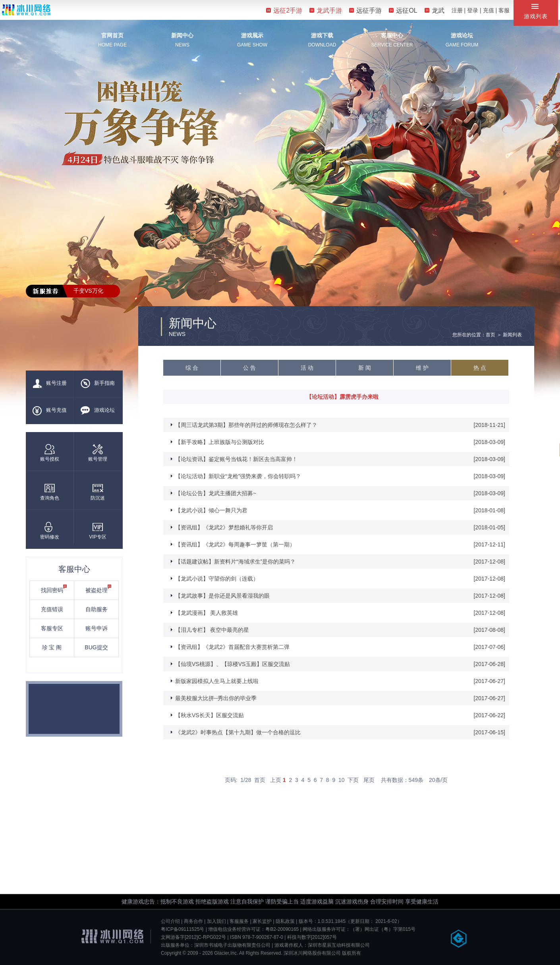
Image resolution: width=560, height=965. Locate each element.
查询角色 (50, 492)
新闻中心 (182, 35)
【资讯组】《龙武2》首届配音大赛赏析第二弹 (232, 647)
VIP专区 (98, 531)
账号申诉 (97, 628)
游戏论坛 (462, 35)
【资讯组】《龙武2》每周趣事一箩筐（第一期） (235, 544)
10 (342, 780)
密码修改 (50, 531)
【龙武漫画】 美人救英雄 (207, 613)
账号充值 (50, 411)
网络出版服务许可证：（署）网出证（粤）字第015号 (359, 929)
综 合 (192, 368)
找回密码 (54, 589)
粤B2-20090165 (282, 929)
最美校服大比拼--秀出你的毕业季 (216, 698)
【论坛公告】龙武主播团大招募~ (216, 493)
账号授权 (50, 453)
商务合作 (193, 921)
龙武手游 (326, 11)
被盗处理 (98, 589)
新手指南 (98, 384)
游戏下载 (322, 35)
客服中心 (392, 35)
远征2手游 (284, 11)
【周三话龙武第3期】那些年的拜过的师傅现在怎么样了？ (246, 425)
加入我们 (216, 921)
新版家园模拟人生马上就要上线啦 (217, 681)
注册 (457, 10)
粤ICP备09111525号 (182, 929)
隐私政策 (285, 921)
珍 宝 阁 (52, 647)
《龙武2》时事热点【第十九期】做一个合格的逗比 (238, 732)
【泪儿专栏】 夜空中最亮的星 (212, 630)
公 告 (249, 368)
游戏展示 (252, 35)
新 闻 (365, 368)
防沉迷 (98, 492)
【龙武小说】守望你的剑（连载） (217, 579)
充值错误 (52, 609)
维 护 (422, 368)
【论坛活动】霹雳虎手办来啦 (342, 397)
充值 (489, 10)
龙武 (434, 11)
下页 (353, 780)
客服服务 (239, 921)
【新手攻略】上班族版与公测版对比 (220, 442)
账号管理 (98, 453)
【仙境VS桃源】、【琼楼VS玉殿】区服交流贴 (233, 664)
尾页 (369, 780)
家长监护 (262, 921)
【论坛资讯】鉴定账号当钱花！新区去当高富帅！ (236, 459)
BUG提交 (96, 647)
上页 (276, 780)
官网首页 (112, 35)
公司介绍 (170, 921)
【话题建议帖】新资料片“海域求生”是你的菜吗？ (235, 562)
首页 (260, 780)
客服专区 (52, 628)
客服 (504, 10)
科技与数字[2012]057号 (312, 937)
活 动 (307, 368)
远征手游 (365, 11)
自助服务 (97, 609)
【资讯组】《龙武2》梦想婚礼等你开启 (224, 527)
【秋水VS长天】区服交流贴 (210, 715)
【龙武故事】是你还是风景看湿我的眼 (222, 596)
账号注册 (50, 384)
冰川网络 (26, 10)
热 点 (480, 368)
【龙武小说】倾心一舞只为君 (211, 510)
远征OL (403, 11)
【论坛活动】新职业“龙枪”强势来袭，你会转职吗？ (238, 476)
